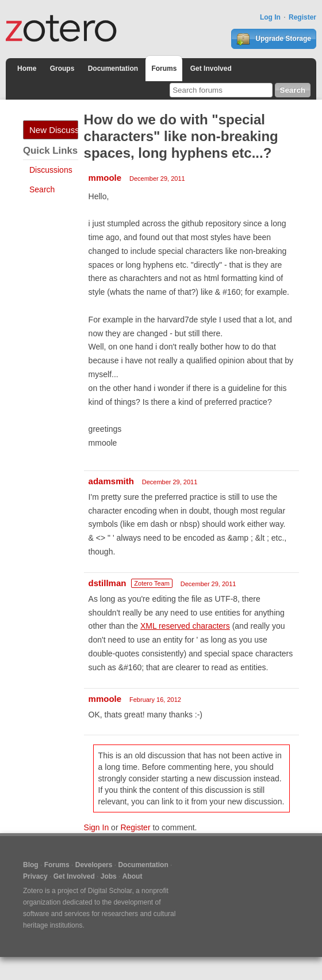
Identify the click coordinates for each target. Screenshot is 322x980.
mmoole (105, 178)
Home (27, 69)
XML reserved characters (185, 626)
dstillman (108, 583)
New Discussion (54, 130)
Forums (164, 69)
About (133, 876)
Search (42, 189)
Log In (270, 17)
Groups (62, 69)
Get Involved (211, 69)
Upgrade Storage (274, 39)
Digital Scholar (110, 891)
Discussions (51, 170)
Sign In (97, 827)
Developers (94, 865)
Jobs (109, 876)
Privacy (35, 876)
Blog (31, 865)
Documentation (113, 69)
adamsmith (111, 481)
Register (302, 17)
